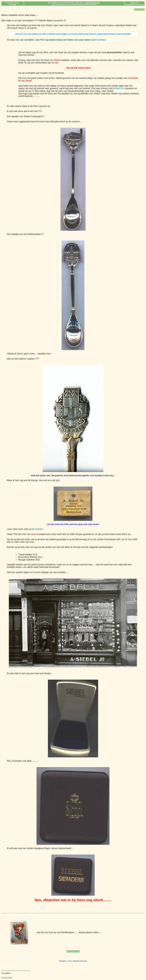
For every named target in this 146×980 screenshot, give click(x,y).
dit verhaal (100, 40)
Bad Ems (120, 88)
